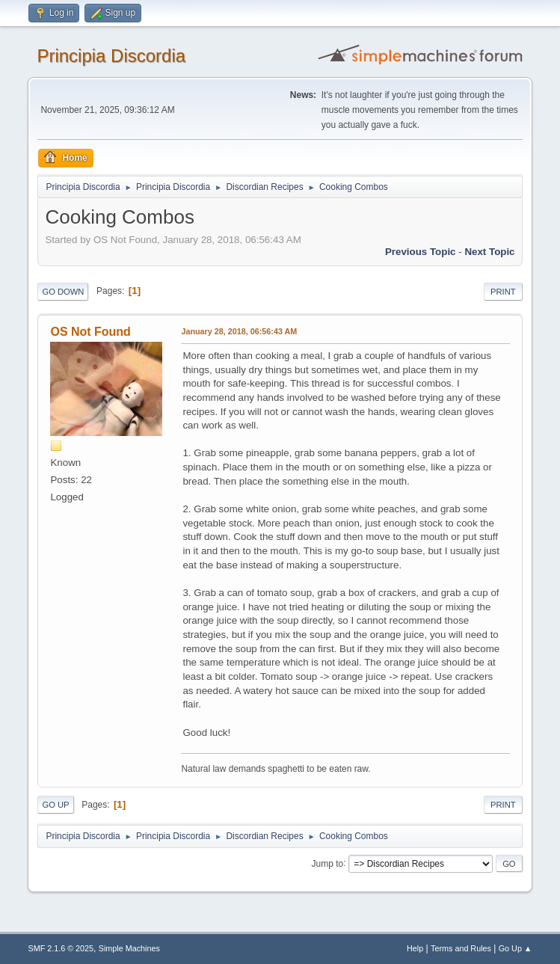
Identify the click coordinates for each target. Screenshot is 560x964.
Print (503, 292)
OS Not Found (90, 332)
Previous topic (421, 252)
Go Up (55, 805)
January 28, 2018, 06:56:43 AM (239, 331)
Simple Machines (129, 948)
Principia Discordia (111, 56)
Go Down (63, 292)
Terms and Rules (461, 948)
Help (415, 948)
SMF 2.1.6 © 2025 (61, 948)
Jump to (328, 863)
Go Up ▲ (516, 948)
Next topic (489, 252)
